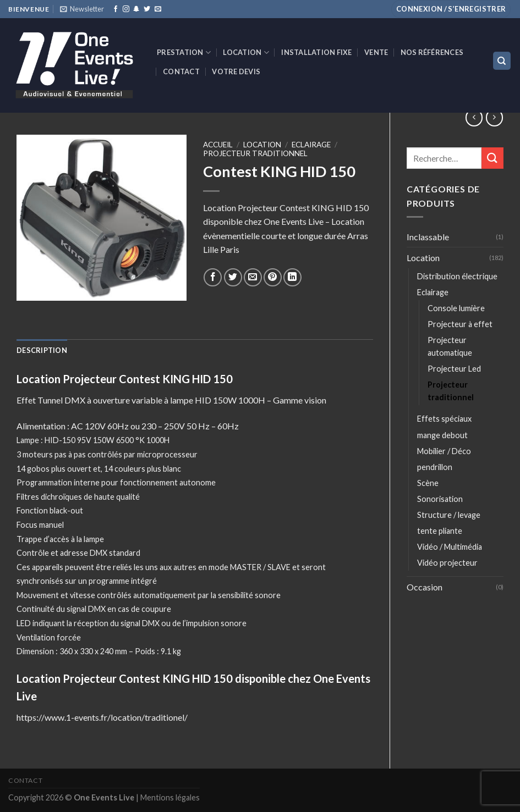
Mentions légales (170, 797)
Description (42, 350)
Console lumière (456, 308)
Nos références (432, 52)
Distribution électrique (457, 276)
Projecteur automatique (450, 346)
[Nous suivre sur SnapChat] (136, 9)
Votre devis (236, 71)
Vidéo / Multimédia (450, 547)
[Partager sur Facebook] (213, 277)
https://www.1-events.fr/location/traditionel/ (102, 717)
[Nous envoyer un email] (158, 9)
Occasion (425, 587)
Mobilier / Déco (444, 451)
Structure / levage (449, 515)
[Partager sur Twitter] (233, 277)
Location (246, 53)
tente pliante (440, 531)
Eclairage (433, 292)
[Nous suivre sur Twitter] (147, 9)
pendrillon (435, 467)
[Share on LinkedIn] (292, 277)
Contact (181, 71)
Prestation (184, 53)
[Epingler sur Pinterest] (273, 277)
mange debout (442, 435)
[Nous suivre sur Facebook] (116, 9)
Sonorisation (440, 499)
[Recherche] (502, 61)
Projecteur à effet (460, 324)
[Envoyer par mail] (253, 277)
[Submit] (492, 158)
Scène (428, 483)
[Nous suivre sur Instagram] (126, 9)
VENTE (376, 52)
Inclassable (428, 237)
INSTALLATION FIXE (316, 52)
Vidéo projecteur (447, 563)
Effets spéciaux (444, 419)
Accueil (218, 145)
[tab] (42, 350)
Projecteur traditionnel (451, 391)
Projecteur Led (454, 369)
